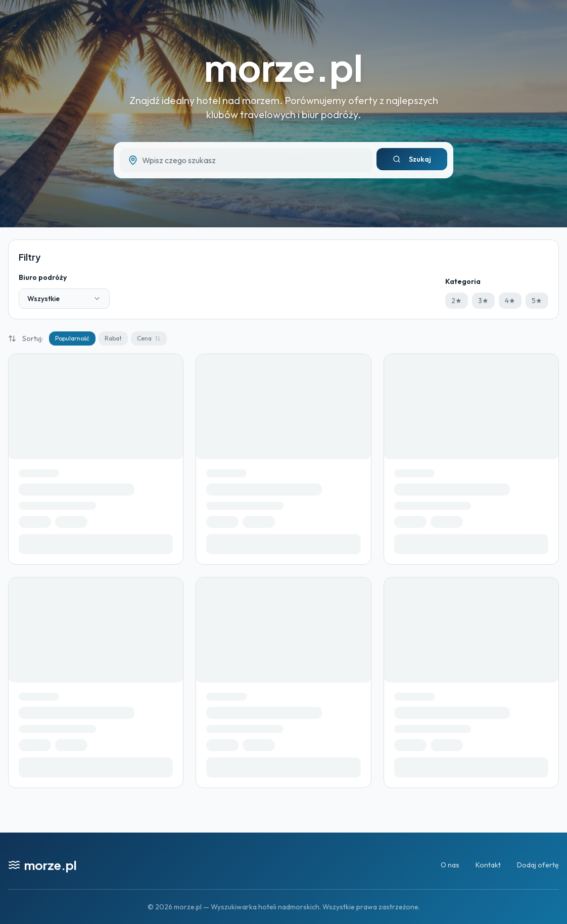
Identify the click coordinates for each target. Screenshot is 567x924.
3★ (483, 301)
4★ (510, 301)
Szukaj (412, 159)
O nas (450, 865)
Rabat (113, 338)
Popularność (72, 338)
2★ (457, 301)
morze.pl (283, 67)
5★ (537, 301)
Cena (149, 338)
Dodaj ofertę (538, 865)
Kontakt (488, 865)
